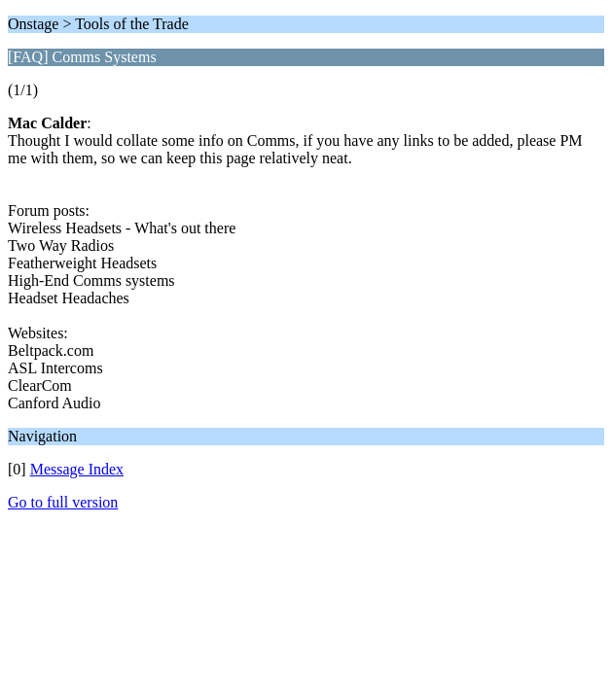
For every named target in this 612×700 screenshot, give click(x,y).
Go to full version (63, 502)
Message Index (77, 469)
